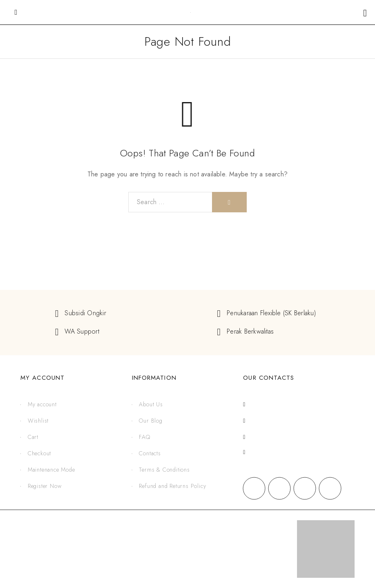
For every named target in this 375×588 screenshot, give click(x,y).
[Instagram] (279, 488)
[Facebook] (254, 488)
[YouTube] (330, 488)
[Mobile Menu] (16, 12)
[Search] (229, 202)
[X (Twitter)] (305, 488)
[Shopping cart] (365, 13)
